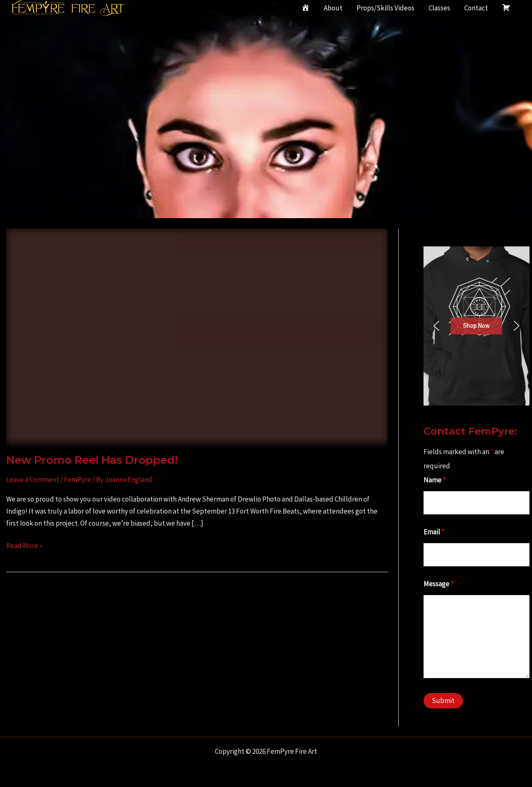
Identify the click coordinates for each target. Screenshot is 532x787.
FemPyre (78, 480)
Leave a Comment (33, 480)
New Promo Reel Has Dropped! (92, 460)
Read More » (24, 546)
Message (438, 584)
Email (434, 532)
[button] (436, 326)
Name (435, 480)
